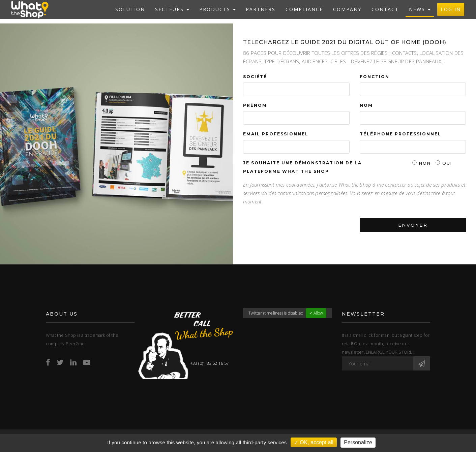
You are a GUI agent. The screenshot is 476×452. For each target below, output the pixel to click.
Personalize (358, 442)
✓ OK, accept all (314, 442)
